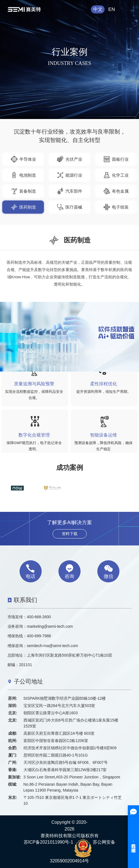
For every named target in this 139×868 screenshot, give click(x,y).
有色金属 (116, 191)
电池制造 (23, 175)
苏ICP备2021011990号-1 (49, 842)
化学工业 (116, 175)
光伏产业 (69, 159)
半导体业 (23, 159)
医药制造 (23, 207)
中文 (98, 9)
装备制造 (23, 191)
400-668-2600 (39, 617)
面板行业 (116, 159)
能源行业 (69, 175)
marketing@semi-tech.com (50, 626)
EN (112, 9)
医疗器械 (69, 207)
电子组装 (116, 207)
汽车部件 (69, 191)
